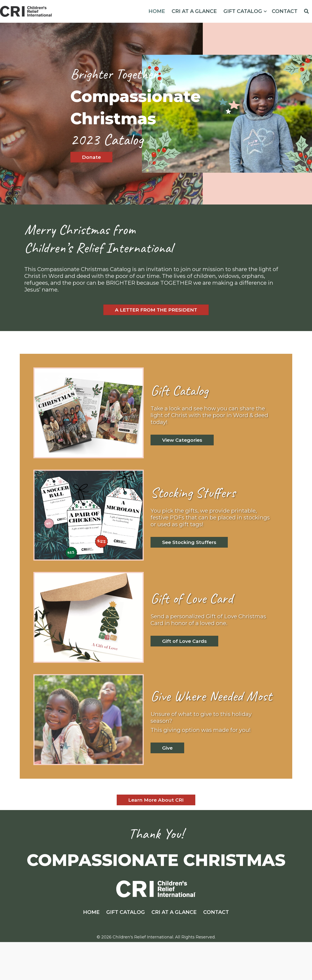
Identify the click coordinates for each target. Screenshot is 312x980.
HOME (157, 11)
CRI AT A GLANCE (194, 11)
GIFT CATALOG (243, 11)
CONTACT (285, 11)
